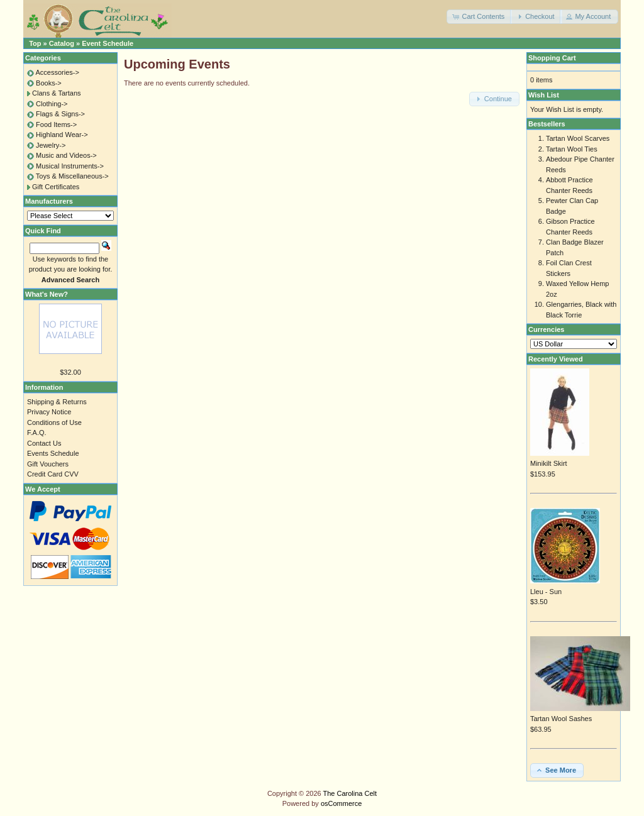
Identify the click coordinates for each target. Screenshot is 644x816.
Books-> (49, 83)
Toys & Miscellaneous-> (72, 176)
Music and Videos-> (66, 155)
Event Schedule (108, 43)
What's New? (47, 294)
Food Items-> (56, 124)
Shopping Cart (552, 58)
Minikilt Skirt (549, 463)
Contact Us (44, 443)
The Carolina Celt (350, 793)
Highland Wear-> (62, 135)
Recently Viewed (556, 359)
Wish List (544, 95)
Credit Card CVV (53, 474)
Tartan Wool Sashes (561, 719)
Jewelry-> (51, 145)
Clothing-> (52, 104)
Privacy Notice (49, 412)
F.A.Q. (37, 433)
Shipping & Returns (57, 402)
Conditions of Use (54, 422)
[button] (479, 17)
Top (35, 43)
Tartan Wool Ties (572, 149)
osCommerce (341, 803)
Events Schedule (53, 453)
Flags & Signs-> (60, 114)
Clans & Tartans (56, 93)
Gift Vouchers (48, 464)
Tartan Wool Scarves (578, 138)
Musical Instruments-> (70, 166)
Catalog (62, 43)
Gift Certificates (56, 187)
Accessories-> (57, 72)
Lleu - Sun (546, 592)
